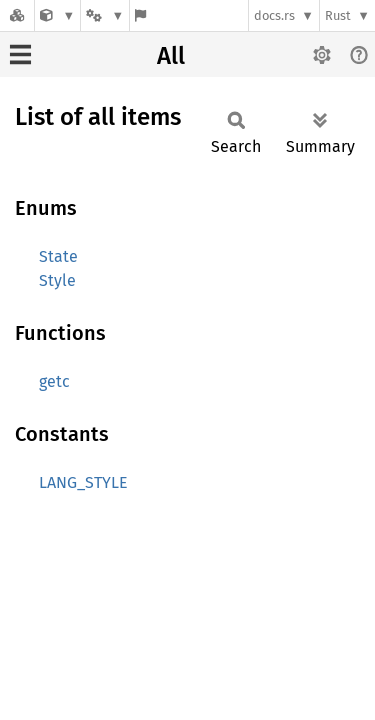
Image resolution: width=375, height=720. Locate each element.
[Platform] (105, 15)
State (58, 256)
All (171, 56)
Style (57, 280)
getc (54, 381)
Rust (338, 15)
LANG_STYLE (83, 482)
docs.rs (274, 15)
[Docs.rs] (17, 15)
